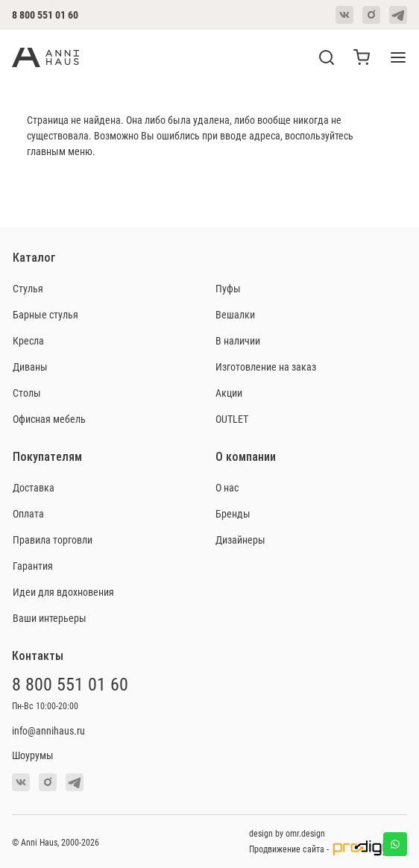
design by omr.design (287, 833)
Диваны (30, 367)
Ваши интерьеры (50, 618)
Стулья (28, 288)
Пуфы (228, 288)
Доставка (34, 487)
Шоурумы (33, 755)
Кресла (28, 340)
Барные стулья (45, 314)
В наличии (238, 340)
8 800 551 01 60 (45, 15)
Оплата (28, 513)
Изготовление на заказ (266, 367)
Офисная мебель (49, 419)
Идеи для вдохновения (63, 592)
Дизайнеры (240, 540)
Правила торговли (53, 540)
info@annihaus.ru (48, 730)
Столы (27, 393)
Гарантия (33, 566)
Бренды (233, 513)
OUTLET (232, 419)
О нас (227, 487)
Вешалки (235, 314)
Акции (229, 393)
